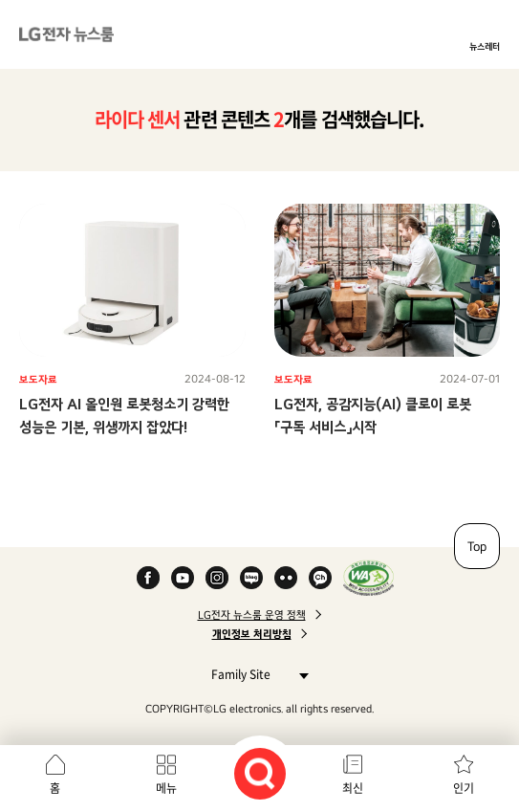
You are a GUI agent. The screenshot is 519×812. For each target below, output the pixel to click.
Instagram (217, 578)
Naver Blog (251, 578)
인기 (464, 788)
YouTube (183, 578)
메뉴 (166, 788)
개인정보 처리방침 (252, 634)
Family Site (255, 674)
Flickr (286, 578)
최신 (353, 788)
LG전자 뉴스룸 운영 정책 (252, 615)
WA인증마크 (368, 578)
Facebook (148, 578)
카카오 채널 (320, 578)
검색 (260, 774)
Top (477, 546)
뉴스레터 (485, 46)
